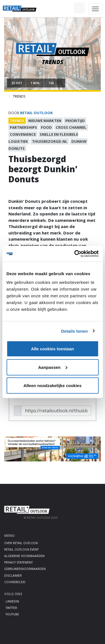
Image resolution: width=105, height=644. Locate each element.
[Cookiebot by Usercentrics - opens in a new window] (75, 254)
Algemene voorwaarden (24, 556)
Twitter (11, 608)
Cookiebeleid (15, 582)
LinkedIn (12, 601)
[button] (66, 8)
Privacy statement (18, 562)
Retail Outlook (37, 113)
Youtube (12, 614)
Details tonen (74, 331)
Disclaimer (13, 576)
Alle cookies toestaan (53, 349)
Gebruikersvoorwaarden (25, 569)
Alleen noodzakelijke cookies (53, 386)
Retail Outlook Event (21, 549)
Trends (19, 96)
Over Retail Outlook (21, 543)
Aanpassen (53, 367)
